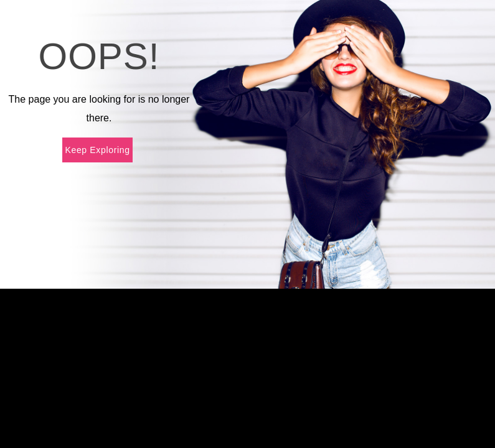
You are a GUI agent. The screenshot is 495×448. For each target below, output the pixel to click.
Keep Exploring (97, 150)
